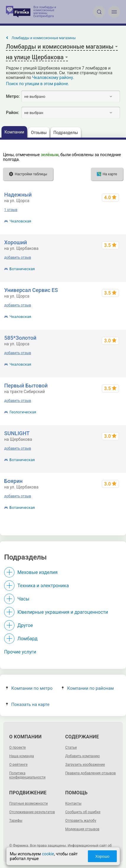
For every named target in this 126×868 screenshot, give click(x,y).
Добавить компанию (82, 756)
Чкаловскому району (53, 77)
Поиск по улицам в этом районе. (37, 84)
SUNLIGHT (17, 433)
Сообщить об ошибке (83, 812)
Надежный (18, 195)
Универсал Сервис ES (31, 290)
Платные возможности (28, 803)
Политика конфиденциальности (27, 775)
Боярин (13, 481)
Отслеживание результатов (32, 812)
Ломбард (27, 639)
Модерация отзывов (82, 829)
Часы (23, 599)
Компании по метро (29, 688)
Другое (25, 625)
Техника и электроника (43, 586)
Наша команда (22, 756)
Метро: (13, 96)
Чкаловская (20, 221)
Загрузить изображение (85, 765)
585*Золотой (20, 338)
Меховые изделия (37, 572)
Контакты (73, 803)
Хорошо (102, 856)
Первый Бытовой (26, 386)
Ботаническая (22, 269)
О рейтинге (18, 765)
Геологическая (23, 412)
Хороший (15, 242)
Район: (12, 113)
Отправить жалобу (81, 821)
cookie (48, 854)
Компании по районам (88, 688)
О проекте (17, 747)
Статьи (71, 747)
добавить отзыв (18, 258)
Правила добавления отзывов (90, 773)
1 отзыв (11, 210)
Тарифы (16, 821)
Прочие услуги (20, 652)
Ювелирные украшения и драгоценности (63, 612)
